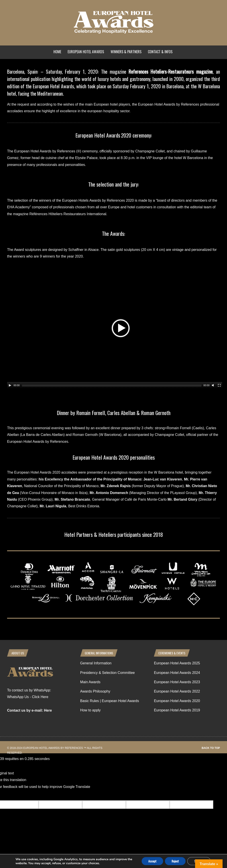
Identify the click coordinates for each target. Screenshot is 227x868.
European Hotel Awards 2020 (177, 701)
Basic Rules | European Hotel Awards (110, 701)
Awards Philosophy (95, 691)
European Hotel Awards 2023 (177, 682)
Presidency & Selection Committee (108, 673)
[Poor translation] (29, 795)
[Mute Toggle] (213, 385)
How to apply (91, 710)
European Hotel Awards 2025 (177, 663)
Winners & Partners (126, 52)
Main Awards (90, 682)
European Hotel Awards (86, 52)
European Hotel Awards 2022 (177, 691)
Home (57, 52)
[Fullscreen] (219, 385)
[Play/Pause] (10, 385)
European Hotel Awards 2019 (177, 710)
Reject (175, 861)
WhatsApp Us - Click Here (28, 697)
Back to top (211, 748)
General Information (96, 663)
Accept (152, 861)
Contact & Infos (160, 52)
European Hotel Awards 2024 (177, 673)
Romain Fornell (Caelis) (185, 428)
